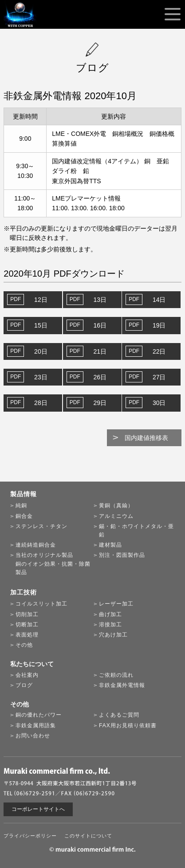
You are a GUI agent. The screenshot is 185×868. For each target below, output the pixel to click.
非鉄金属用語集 (36, 725)
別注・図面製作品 (122, 555)
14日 (159, 300)
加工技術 (24, 592)
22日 (159, 351)
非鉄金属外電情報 (122, 685)
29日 (100, 403)
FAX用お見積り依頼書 (128, 725)
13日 (100, 300)
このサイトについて (88, 836)
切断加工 (27, 625)
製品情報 (24, 494)
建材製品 (110, 545)
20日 (41, 351)
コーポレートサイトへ (38, 809)
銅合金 (24, 516)
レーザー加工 (116, 604)
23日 (41, 377)
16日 (100, 325)
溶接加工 (110, 625)
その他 (24, 645)
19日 (159, 325)
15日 (41, 325)
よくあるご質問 (119, 715)
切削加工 (27, 614)
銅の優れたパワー (39, 715)
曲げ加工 (110, 614)
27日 (159, 377)
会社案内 (27, 675)
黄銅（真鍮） (116, 505)
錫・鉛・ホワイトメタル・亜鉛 (136, 530)
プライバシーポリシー (30, 836)
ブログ (24, 685)
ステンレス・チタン (41, 526)
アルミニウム (116, 516)
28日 (41, 403)
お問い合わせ (33, 736)
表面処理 (27, 635)
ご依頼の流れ (116, 675)
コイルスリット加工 (41, 604)
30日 (159, 403)
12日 (41, 300)
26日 (100, 377)
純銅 (21, 505)
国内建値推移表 (146, 438)
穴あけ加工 (113, 635)
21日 (100, 351)
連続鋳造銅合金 (36, 545)
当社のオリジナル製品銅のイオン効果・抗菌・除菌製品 (53, 563)
